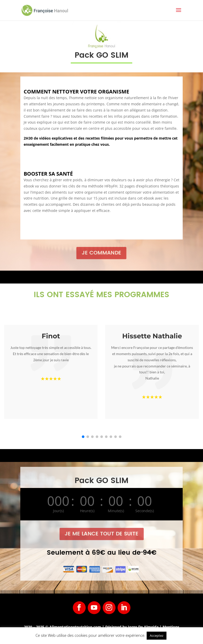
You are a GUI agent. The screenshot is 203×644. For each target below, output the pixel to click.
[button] (83, 437)
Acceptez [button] (157, 636)
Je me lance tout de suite (101, 534)
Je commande (101, 253)
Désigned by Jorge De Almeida (132, 627)
